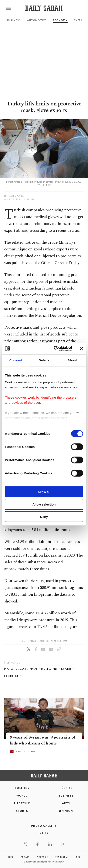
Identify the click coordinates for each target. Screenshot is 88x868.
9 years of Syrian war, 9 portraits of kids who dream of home (43, 740)
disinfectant (49, 669)
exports (66, 669)
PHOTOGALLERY (26, 752)
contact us (62, 857)
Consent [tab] (16, 360)
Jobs (11, 857)
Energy (79, 20)
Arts (66, 803)
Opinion (66, 811)
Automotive (37, 20)
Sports (22, 811)
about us (42, 857)
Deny (44, 517)
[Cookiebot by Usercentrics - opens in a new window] (55, 348)
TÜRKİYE (66, 788)
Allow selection (44, 504)
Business (14, 20)
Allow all (44, 492)
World (22, 796)
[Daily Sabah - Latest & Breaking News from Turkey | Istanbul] (44, 8)
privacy (25, 857)
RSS (78, 857)
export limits (13, 676)
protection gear (15, 669)
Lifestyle (22, 803)
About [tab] (72, 360)
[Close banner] (82, 348)
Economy (60, 20)
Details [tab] (44, 360)
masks (34, 669)
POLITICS (22, 788)
